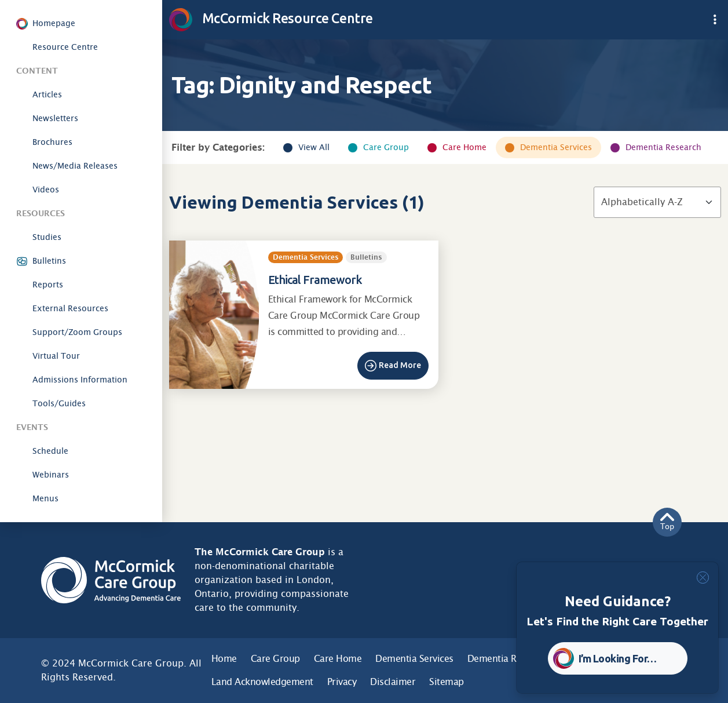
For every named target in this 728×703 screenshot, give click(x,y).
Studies (47, 237)
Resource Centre (65, 47)
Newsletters (55, 118)
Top (667, 522)
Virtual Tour (56, 356)
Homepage (54, 23)
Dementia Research (663, 147)
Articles (47, 94)
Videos (46, 190)
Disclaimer (393, 682)
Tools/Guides (59, 403)
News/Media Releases (75, 166)
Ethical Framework (315, 280)
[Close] (703, 578)
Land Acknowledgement (262, 682)
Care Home (464, 147)
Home (224, 659)
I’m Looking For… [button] (618, 658)
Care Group (386, 147)
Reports (48, 285)
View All (314, 147)
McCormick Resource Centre (271, 18)
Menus (45, 498)
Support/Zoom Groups (77, 332)
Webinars (51, 475)
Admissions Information (80, 380)
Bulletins (49, 261)
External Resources (70, 308)
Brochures (52, 142)
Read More (400, 365)
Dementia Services (556, 147)
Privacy (342, 682)
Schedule (50, 451)
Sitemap (447, 682)
